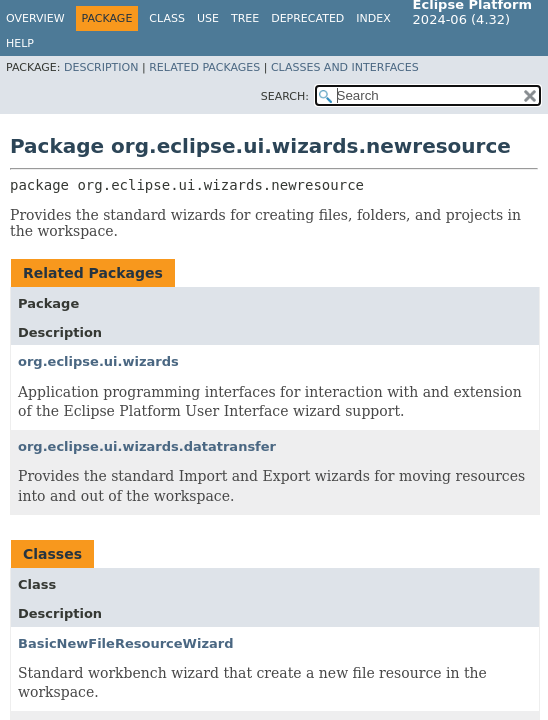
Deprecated (307, 18)
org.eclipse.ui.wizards (98, 361)
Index (373, 18)
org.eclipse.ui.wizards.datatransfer (147, 446)
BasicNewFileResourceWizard (125, 643)
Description (101, 67)
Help (20, 43)
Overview (35, 18)
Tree (245, 18)
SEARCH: (285, 96)
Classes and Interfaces (345, 67)
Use (208, 18)
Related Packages (204, 67)
